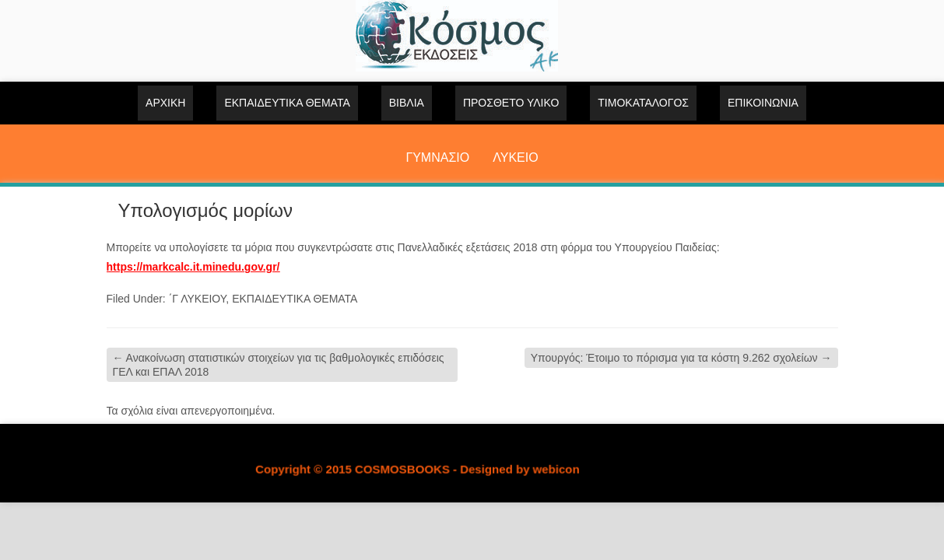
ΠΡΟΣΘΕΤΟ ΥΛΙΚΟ (511, 103)
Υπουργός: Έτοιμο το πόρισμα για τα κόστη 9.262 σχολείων (681, 358)
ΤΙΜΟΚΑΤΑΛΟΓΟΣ (643, 103)
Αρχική (165, 103)
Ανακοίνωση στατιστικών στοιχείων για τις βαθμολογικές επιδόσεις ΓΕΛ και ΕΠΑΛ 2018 (279, 365)
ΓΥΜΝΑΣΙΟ (437, 157)
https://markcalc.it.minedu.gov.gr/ (193, 267)
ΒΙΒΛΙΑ (407, 103)
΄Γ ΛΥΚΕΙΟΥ (198, 299)
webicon (556, 469)
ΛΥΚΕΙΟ (515, 157)
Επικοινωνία (763, 103)
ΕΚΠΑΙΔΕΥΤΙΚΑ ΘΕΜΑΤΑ (287, 103)
